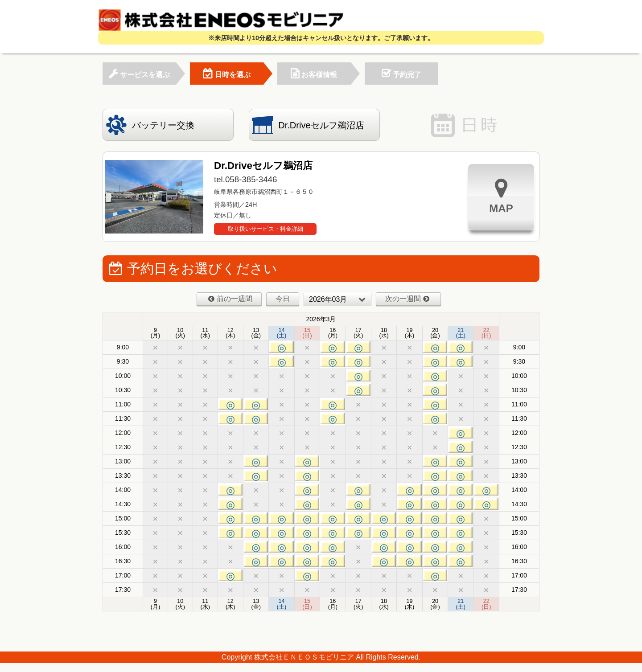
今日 (283, 299)
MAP (501, 196)
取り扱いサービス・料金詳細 (265, 229)
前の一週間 (230, 299)
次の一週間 (407, 299)
